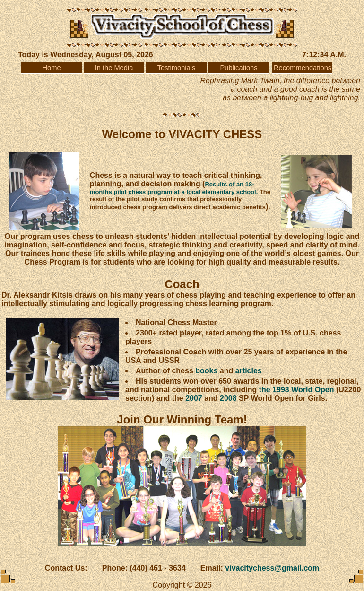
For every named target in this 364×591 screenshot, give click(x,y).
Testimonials (177, 68)
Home (51, 68)
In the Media (114, 68)
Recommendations (303, 68)
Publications (238, 68)
